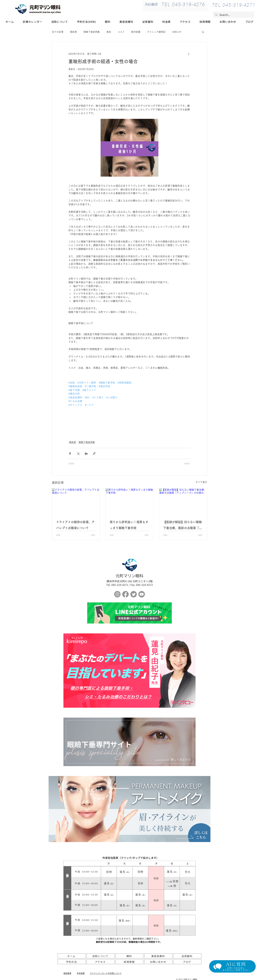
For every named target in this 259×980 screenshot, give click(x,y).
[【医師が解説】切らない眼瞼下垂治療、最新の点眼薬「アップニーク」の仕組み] (183, 502)
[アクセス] (101, 962)
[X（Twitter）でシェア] (78, 453)
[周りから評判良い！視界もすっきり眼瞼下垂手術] (130, 502)
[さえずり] (134, 594)
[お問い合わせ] (158, 962)
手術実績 (81, 973)
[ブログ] (187, 962)
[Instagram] (117, 594)
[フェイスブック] (125, 594)
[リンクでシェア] (94, 453)
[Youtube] (142, 594)
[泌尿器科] (187, 956)
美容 (109, 32)
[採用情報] (129, 962)
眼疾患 (74, 32)
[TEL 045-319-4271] (234, 5)
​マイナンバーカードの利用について (106, 973)
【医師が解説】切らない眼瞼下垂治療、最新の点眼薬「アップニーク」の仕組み (183, 526)
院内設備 (136, 32)
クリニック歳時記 (156, 32)
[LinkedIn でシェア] (86, 453)
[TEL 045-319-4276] (183, 4)
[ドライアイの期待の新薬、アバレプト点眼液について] (76, 502)
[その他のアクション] (189, 54)
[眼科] (129, 956)
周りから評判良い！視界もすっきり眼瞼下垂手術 (129, 525)
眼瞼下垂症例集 (92, 32)
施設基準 (67, 973)
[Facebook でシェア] (70, 453)
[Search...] (233, 15)
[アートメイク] (129, 809)
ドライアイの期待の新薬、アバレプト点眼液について (75, 525)
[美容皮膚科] (158, 956)
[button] (203, 32)
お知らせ (177, 32)
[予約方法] (72, 962)
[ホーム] (72, 956)
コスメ (121, 32)
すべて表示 (201, 482)
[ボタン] (129, 613)
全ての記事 (58, 32)
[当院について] (101, 956)
